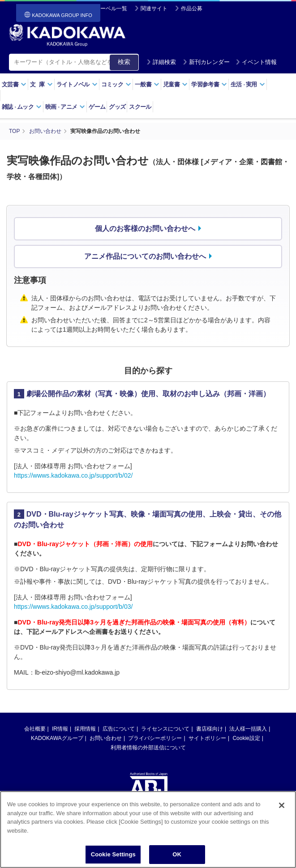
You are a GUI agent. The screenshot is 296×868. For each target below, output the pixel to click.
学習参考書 (209, 84)
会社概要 (35, 729)
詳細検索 (161, 62)
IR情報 (60, 729)
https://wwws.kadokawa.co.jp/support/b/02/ (73, 475)
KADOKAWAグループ (57, 738)
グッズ (117, 107)
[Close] (282, 808)
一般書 (147, 84)
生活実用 (248, 84)
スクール (140, 107)
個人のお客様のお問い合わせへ (145, 229)
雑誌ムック (22, 107)
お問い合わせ (106, 738)
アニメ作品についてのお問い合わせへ (145, 256)
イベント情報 (256, 62)
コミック (116, 84)
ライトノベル (77, 84)
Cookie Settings (113, 857)
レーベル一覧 (111, 9)
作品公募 (192, 9)
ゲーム (97, 107)
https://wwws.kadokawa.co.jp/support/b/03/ (73, 607)
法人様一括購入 (248, 729)
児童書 (175, 84)
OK (177, 857)
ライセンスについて (165, 729)
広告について (119, 729)
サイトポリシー (207, 738)
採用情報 (85, 729)
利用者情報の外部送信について (148, 748)
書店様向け (210, 729)
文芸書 (14, 84)
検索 (124, 62)
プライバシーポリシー (155, 738)
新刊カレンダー (206, 62)
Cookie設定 (246, 738)
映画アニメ (65, 107)
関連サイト (154, 9)
